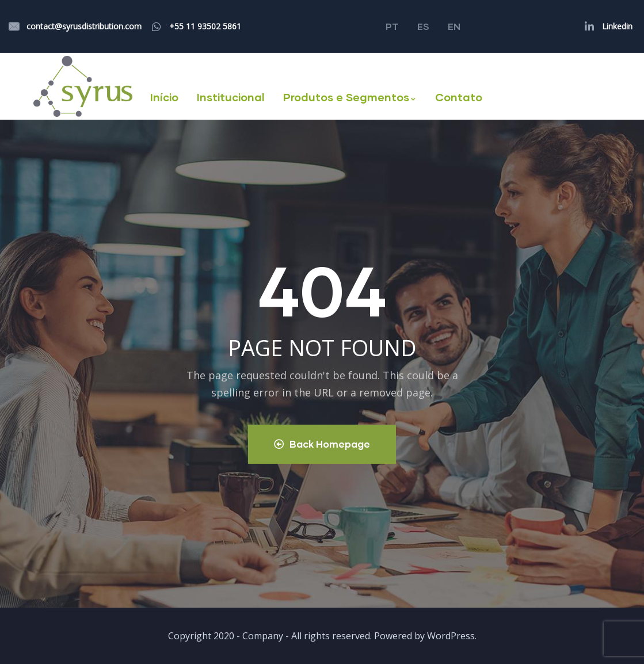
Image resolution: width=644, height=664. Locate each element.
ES (423, 26)
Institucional (231, 97)
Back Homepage (322, 444)
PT (392, 26)
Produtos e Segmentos (350, 97)
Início (164, 97)
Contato (459, 97)
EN (454, 26)
